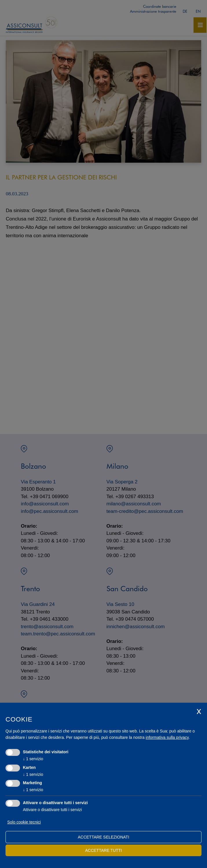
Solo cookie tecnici (24, 822)
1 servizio (33, 759)
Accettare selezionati (104, 837)
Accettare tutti (103, 850)
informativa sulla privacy (167, 737)
